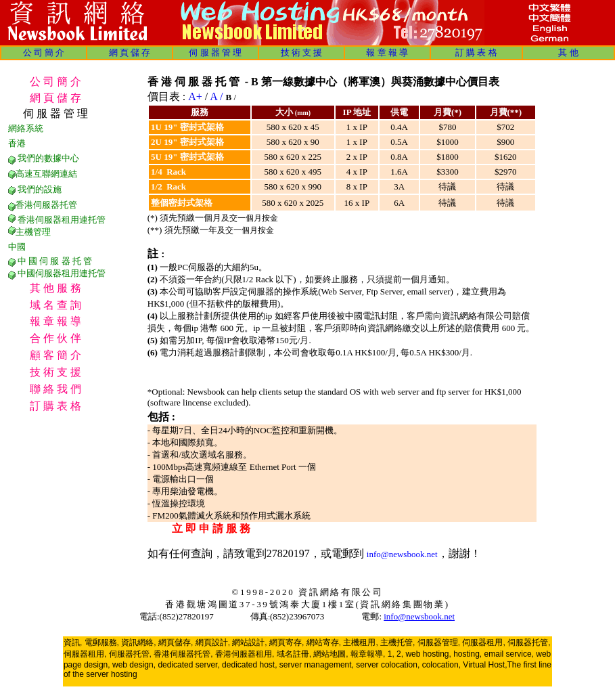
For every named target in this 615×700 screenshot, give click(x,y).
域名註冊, (294, 654)
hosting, (468, 654)
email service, (509, 654)
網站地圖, (331, 654)
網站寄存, (324, 642)
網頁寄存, (287, 642)
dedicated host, (249, 665)
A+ (195, 96)
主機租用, (360, 642)
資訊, (73, 642)
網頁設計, (213, 642)
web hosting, (428, 654)
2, (400, 654)
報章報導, (368, 654)
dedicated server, (188, 665)
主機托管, (397, 642)
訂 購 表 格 (476, 52)
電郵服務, (102, 642)
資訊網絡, (138, 642)
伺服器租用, (483, 642)
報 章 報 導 (387, 52)
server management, (318, 665)
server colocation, (388, 665)
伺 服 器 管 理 (215, 52)
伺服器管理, (439, 642)
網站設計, (249, 642)
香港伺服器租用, (245, 654)
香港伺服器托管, (183, 654)
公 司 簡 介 (44, 52)
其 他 (568, 52)
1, (391, 654)
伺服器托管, (529, 642)
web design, (134, 665)
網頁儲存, (176, 642)
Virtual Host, (485, 665)
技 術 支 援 (302, 52)
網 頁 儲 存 (130, 52)
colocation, (441, 665)
